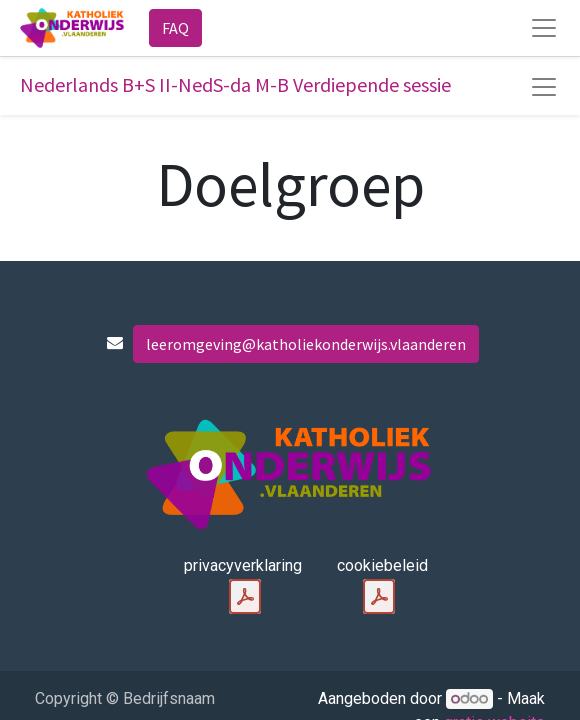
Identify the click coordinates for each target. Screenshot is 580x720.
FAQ (175, 28)
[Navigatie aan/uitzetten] (544, 87)
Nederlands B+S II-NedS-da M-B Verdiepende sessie (235, 84)
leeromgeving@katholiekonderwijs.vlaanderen (306, 344)
